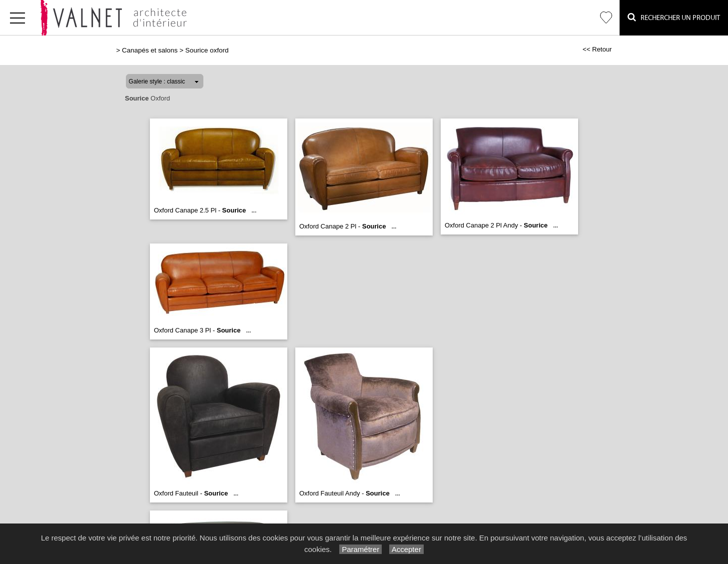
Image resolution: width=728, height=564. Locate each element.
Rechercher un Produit (674, 17)
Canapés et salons (150, 50)
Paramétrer (361, 549)
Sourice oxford (207, 50)
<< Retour (597, 49)
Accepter (406, 549)
